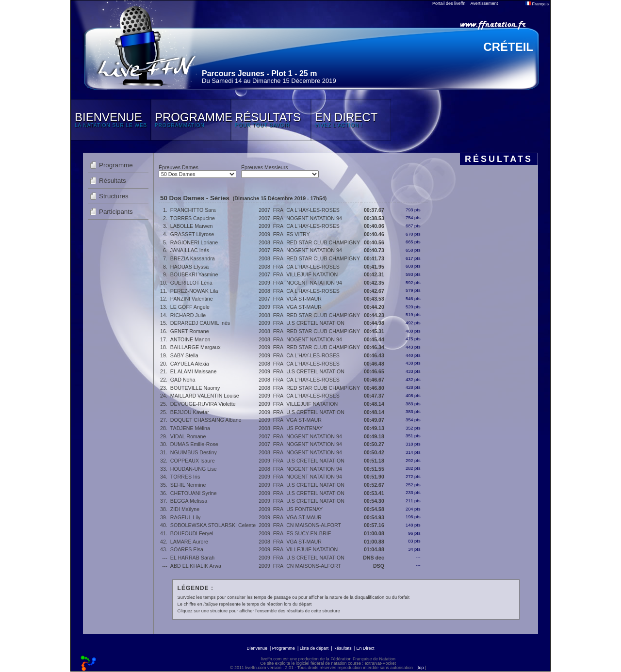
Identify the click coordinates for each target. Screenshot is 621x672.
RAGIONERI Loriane (194, 242)
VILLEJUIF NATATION (312, 274)
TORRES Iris (185, 477)
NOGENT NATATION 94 (314, 218)
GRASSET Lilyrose (192, 234)
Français (537, 4)
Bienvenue (257, 648)
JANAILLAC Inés (190, 250)
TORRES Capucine (193, 218)
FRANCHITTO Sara (193, 210)
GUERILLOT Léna (191, 283)
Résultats (113, 181)
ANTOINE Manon (190, 339)
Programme (116, 165)
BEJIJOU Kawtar (190, 412)
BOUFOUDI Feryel (192, 533)
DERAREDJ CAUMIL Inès (200, 323)
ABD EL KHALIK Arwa (196, 566)
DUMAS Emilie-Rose (194, 444)
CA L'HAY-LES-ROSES (313, 210)
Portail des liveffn (449, 3)
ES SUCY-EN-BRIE (309, 533)
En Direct (366, 648)
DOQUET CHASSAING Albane (206, 420)
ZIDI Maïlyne (185, 509)
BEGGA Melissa (189, 501)
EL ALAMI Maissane (194, 371)
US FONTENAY (304, 428)
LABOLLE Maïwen (192, 226)
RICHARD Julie (188, 315)
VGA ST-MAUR (304, 299)
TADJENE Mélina (190, 428)
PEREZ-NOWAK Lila (194, 291)
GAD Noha (183, 380)
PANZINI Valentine (192, 299)
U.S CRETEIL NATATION (315, 323)
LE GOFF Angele (190, 307)
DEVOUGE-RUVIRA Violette (203, 404)
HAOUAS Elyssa (189, 267)
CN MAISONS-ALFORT (314, 525)
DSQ (379, 566)
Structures (114, 196)
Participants (116, 212)
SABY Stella (184, 355)
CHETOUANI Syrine (194, 493)
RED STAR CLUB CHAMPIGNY (323, 242)
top (421, 668)
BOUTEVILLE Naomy (195, 388)
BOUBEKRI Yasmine (194, 274)
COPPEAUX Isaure (193, 461)
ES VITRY (298, 234)
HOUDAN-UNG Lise (194, 469)
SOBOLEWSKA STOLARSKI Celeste (213, 525)
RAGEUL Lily (185, 517)
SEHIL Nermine (188, 485)
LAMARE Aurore (189, 542)
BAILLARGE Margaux (196, 347)
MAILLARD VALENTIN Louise (205, 396)
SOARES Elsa (187, 549)
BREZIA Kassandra (193, 258)
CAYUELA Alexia (190, 364)
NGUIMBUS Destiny (194, 452)
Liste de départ (314, 648)
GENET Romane (190, 331)
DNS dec (374, 558)
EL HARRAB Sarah (192, 558)
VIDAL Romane (188, 436)
